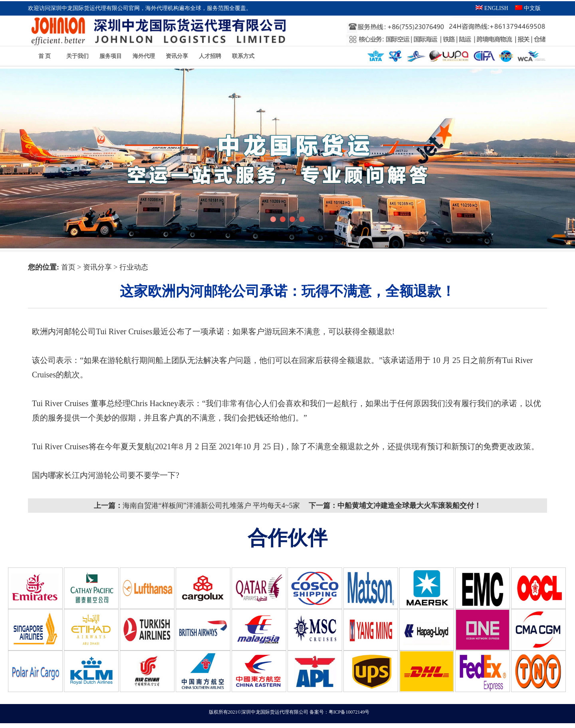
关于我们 (77, 56)
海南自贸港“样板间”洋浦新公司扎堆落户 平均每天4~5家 (211, 506)
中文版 (528, 8)
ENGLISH (492, 8)
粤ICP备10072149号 (349, 717)
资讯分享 (177, 56)
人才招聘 (210, 56)
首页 (69, 267)
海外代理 (144, 56)
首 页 (45, 56)
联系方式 (243, 56)
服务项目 (111, 56)
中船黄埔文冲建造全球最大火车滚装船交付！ (409, 506)
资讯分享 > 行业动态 (116, 267)
